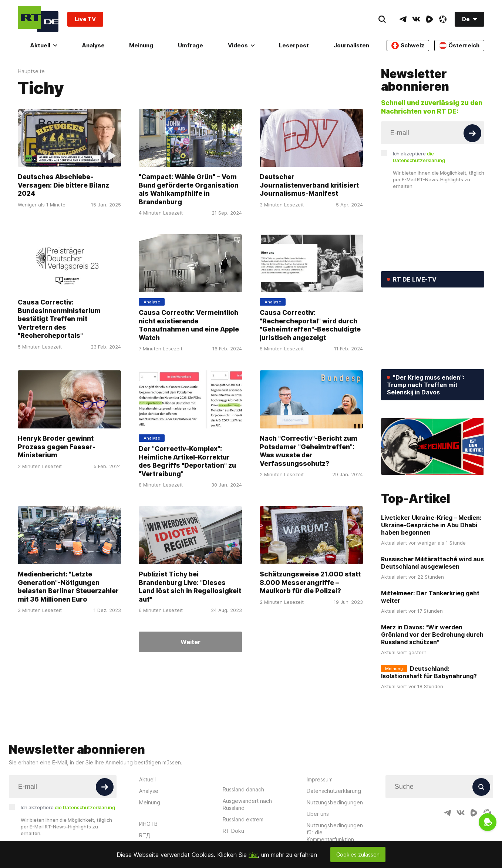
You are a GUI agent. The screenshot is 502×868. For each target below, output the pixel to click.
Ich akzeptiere (419, 157)
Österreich (459, 46)
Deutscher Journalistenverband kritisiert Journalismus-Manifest (309, 185)
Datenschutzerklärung (334, 791)
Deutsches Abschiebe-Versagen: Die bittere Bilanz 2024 (63, 185)
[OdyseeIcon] (443, 19)
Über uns (318, 814)
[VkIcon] (416, 19)
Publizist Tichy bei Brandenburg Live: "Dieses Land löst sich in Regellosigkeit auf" (190, 587)
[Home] (38, 19)
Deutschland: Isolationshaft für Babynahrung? (429, 672)
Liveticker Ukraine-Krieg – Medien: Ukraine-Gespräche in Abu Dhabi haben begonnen (431, 525)
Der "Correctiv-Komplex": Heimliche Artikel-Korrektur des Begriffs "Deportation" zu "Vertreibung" (187, 461)
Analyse (93, 45)
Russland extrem (243, 819)
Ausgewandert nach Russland (247, 804)
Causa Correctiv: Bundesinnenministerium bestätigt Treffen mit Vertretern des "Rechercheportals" (59, 319)
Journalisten (351, 45)
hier (253, 855)
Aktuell (43, 45)
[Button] (472, 133)
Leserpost (294, 45)
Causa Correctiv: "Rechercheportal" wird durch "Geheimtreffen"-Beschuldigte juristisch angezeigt (310, 325)
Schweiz (408, 46)
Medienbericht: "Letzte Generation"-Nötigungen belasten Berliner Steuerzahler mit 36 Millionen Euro (68, 587)
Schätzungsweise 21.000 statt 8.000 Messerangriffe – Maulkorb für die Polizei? (310, 582)
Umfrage (191, 45)
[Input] (433, 133)
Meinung (141, 45)
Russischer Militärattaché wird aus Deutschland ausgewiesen (432, 563)
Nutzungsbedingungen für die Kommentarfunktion (335, 832)
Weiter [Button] (191, 642)
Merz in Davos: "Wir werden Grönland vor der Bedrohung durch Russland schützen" (432, 635)
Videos (241, 45)
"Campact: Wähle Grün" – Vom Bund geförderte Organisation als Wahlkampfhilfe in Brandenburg (189, 189)
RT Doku (233, 831)
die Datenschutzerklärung (85, 807)
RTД (145, 835)
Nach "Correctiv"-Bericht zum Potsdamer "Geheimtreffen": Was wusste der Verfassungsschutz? (309, 451)
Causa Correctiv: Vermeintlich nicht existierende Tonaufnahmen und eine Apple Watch (189, 325)
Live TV (85, 19)
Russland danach (243, 789)
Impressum (320, 779)
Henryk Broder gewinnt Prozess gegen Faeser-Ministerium (57, 447)
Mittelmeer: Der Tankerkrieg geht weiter (430, 597)
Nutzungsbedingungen (335, 802)
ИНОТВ (148, 824)
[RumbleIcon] (429, 19)
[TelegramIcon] (403, 19)
